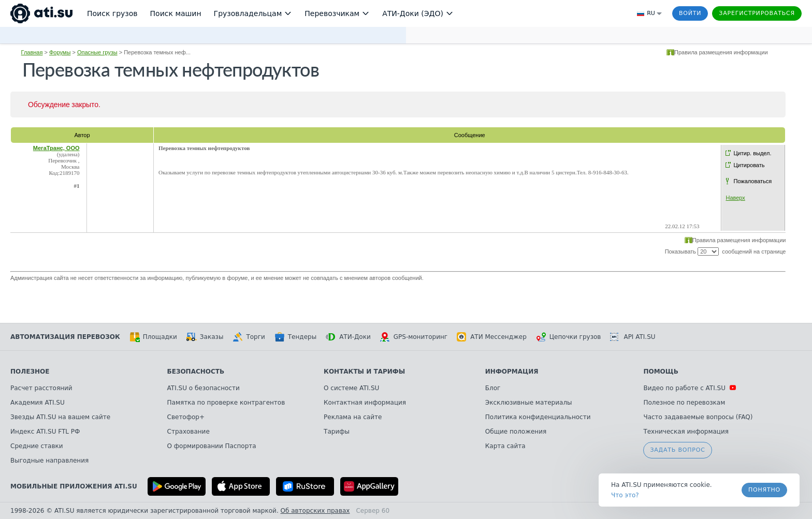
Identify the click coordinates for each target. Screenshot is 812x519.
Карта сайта (505, 446)
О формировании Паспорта (212, 446)
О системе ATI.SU (351, 388)
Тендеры (295, 337)
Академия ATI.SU (38, 403)
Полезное (30, 372)
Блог (493, 388)
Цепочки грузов (569, 337)
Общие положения (516, 432)
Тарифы (337, 432)
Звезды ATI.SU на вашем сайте (60, 417)
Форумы (60, 52)
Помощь (661, 372)
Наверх (735, 198)
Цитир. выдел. (752, 153)
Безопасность (196, 372)
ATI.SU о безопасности (204, 388)
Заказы (205, 337)
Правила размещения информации (721, 52)
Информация (512, 372)
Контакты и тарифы (364, 372)
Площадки (153, 337)
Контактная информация (365, 403)
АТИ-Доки (348, 337)
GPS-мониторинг (414, 337)
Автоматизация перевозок (65, 337)
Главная (32, 52)
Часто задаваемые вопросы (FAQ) (698, 417)
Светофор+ (186, 417)
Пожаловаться (752, 181)
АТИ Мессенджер (492, 337)
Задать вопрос (677, 450)
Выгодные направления (49, 461)
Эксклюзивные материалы (529, 403)
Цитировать (749, 165)
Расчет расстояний (41, 388)
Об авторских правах (315, 511)
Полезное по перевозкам (684, 403)
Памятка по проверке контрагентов (226, 403)
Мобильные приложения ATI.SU (74, 486)
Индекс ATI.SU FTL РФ (45, 432)
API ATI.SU (633, 337)
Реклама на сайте (353, 417)
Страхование (189, 432)
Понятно (764, 490)
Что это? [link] (625, 495)
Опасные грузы (97, 52)
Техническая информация (686, 432)
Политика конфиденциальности (538, 417)
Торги (249, 337)
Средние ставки (37, 446)
